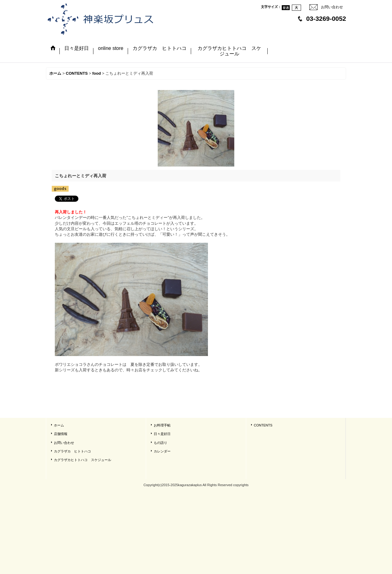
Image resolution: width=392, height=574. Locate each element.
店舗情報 (61, 434)
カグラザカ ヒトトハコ (72, 451)
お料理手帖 (162, 425)
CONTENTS (263, 425)
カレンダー (162, 451)
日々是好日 (162, 434)
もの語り (160, 443)
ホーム (59, 425)
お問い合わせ (332, 7)
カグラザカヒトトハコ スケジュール (83, 460)
